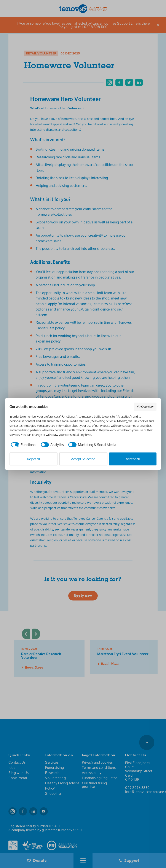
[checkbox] (23, 445)
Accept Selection (83, 459)
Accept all (133, 459)
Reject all (34, 459)
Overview (145, 407)
